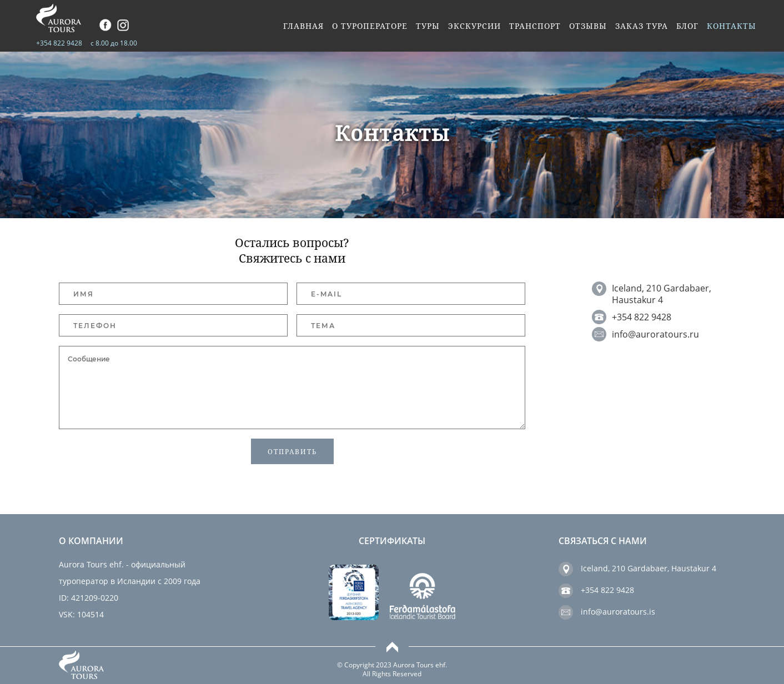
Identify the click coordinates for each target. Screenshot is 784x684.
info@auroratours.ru (655, 334)
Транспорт (535, 26)
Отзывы (588, 26)
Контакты (732, 26)
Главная (303, 26)
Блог (687, 26)
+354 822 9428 (59, 43)
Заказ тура (642, 26)
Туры (428, 26)
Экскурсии (474, 26)
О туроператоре (370, 26)
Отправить (292, 452)
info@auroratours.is (618, 612)
